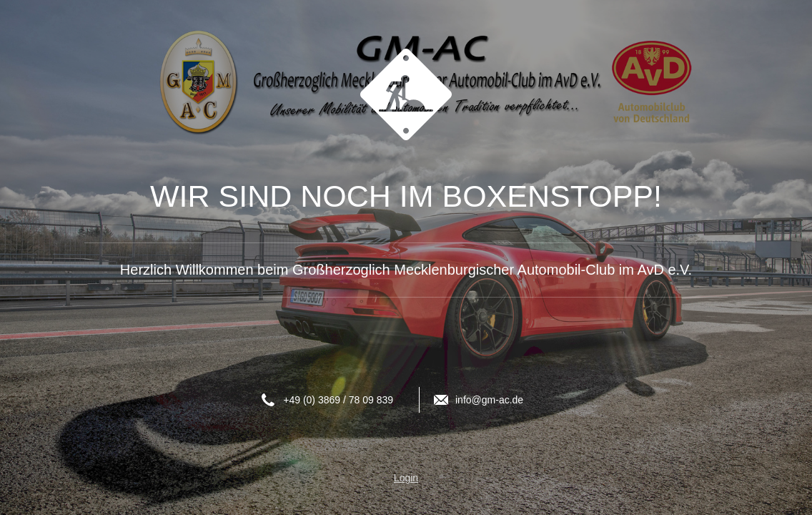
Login (406, 478)
